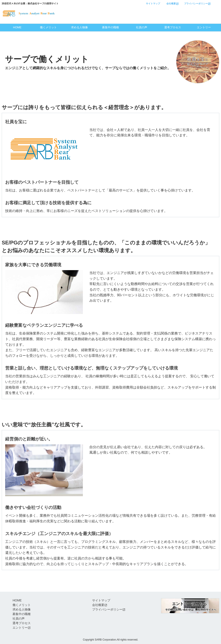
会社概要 (98, 605)
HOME (17, 27)
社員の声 (142, 27)
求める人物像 (79, 27)
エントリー (204, 27)
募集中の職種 (110, 27)
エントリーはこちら (179, 11)
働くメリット (48, 27)
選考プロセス (173, 27)
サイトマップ (101, 600)
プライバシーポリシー (107, 609)
